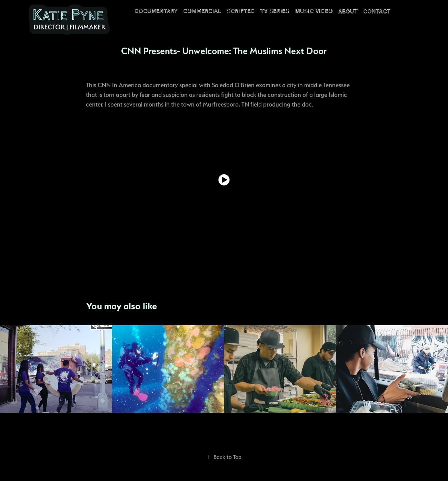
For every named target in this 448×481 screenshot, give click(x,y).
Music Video (314, 11)
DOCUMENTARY (156, 11)
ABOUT (348, 12)
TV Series (275, 11)
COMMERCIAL (202, 11)
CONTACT (377, 12)
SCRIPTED (241, 11)
